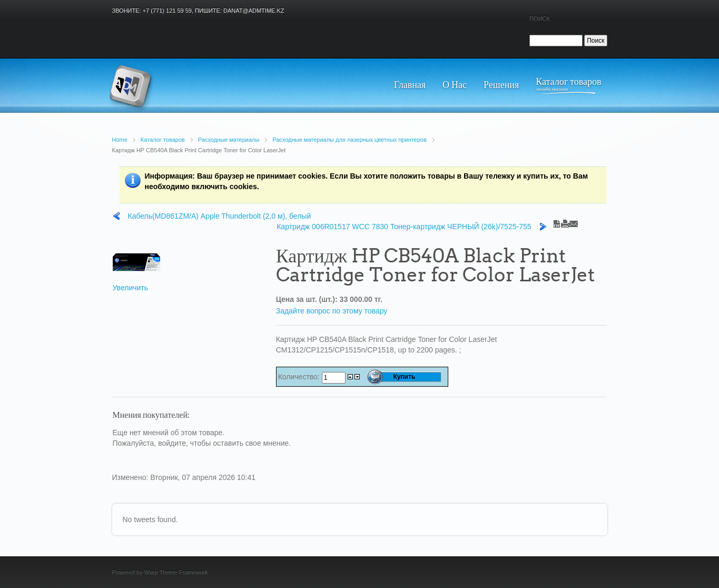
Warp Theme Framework (176, 572)
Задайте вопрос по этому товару (332, 311)
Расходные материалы (229, 140)
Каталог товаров (163, 140)
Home (120, 140)
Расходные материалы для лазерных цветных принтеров (349, 140)
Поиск (540, 18)
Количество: (300, 377)
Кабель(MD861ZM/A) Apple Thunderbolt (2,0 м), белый (220, 216)
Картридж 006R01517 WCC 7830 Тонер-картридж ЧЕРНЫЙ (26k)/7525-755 (404, 227)
